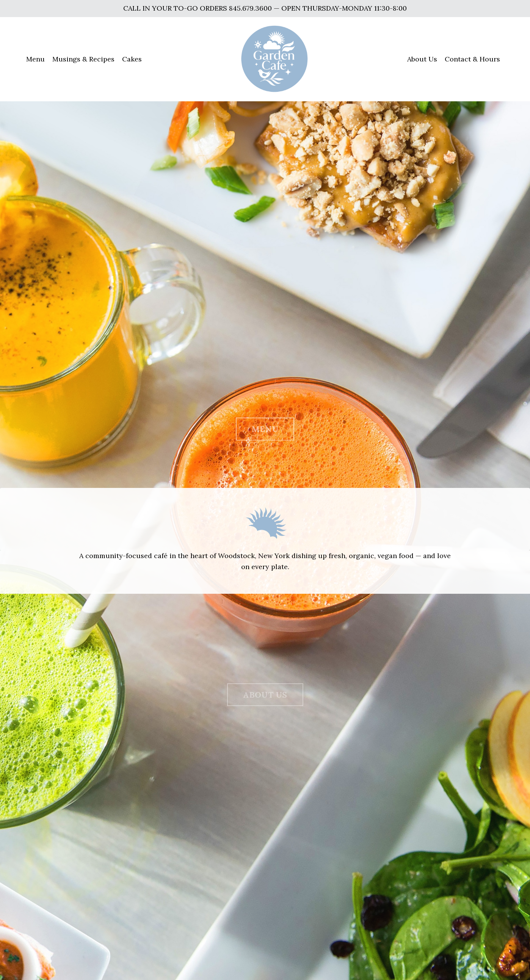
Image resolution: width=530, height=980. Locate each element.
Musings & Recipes (83, 59)
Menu (35, 59)
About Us (422, 59)
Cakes (132, 59)
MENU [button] (265, 433)
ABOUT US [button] (265, 699)
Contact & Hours (472, 59)
